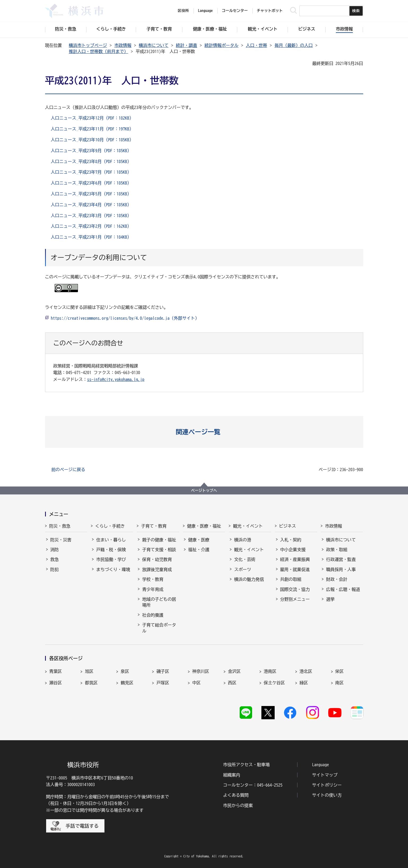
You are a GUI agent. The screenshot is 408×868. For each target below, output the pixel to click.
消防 (55, 550)
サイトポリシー (327, 785)
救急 (55, 559)
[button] (204, 432)
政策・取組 (337, 550)
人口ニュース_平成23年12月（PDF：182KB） (92, 118)
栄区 (340, 671)
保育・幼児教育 (157, 559)
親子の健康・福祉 (159, 540)
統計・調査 (187, 45)
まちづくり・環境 (113, 569)
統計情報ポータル (222, 45)
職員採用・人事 (341, 569)
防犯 (55, 569)
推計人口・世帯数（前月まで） (99, 51)
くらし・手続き (110, 526)
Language (321, 765)
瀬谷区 (56, 683)
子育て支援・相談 (159, 550)
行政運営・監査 (341, 559)
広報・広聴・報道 (343, 589)
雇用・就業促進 (295, 569)
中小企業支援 (293, 550)
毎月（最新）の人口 (294, 45)
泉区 (125, 671)
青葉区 (56, 671)
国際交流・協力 (295, 589)
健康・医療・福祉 (204, 526)
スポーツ (243, 569)
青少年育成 (153, 589)
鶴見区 (127, 683)
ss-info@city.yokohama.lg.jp (116, 379)
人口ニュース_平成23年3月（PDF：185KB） (91, 216)
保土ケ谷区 (274, 683)
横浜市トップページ (88, 45)
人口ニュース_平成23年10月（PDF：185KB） (92, 140)
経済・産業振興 (295, 559)
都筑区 (91, 683)
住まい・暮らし (111, 540)
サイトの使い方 (327, 795)
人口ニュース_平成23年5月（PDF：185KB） (91, 194)
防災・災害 (61, 540)
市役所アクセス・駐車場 (247, 765)
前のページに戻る (68, 470)
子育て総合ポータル (159, 628)
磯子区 (163, 671)
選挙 (330, 599)
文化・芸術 (245, 559)
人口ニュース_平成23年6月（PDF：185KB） (91, 183)
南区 (340, 683)
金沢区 (234, 671)
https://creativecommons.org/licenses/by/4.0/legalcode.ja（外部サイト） (125, 318)
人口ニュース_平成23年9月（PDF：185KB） (91, 151)
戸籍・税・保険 (111, 550)
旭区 (89, 671)
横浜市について (154, 45)
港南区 (270, 671)
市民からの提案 (238, 805)
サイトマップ (325, 775)
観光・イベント (248, 526)
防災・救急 (60, 526)
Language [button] (205, 11)
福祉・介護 (199, 550)
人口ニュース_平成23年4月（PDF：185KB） (91, 205)
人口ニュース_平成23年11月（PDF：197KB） (92, 129)
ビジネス (288, 526)
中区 (196, 683)
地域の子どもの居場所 (159, 602)
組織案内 (232, 775)
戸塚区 (163, 683)
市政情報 (123, 45)
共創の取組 (291, 579)
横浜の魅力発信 (249, 579)
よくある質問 (236, 795)
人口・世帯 (257, 45)
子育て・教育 (154, 526)
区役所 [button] (183, 11)
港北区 (306, 671)
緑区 (304, 683)
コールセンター (235, 11)
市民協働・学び (111, 559)
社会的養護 (153, 615)
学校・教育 (153, 579)
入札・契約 (291, 540)
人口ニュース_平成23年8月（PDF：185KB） (91, 161)
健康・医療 (199, 540)
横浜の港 (243, 540)
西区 (232, 683)
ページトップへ (204, 490)
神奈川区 (201, 671)
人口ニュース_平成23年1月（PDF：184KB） (91, 237)
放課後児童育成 (157, 569)
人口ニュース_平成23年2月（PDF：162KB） (91, 226)
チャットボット (270, 11)
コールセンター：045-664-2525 (253, 785)
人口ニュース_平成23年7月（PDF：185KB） (91, 172)
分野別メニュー (295, 599)
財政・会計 (337, 579)
